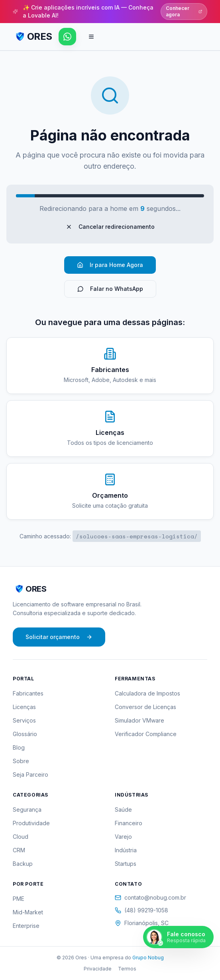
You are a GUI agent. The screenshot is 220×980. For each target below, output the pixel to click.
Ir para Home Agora (110, 265)
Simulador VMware (139, 720)
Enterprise (26, 926)
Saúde (123, 810)
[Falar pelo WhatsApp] (67, 37)
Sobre (21, 761)
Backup (23, 864)
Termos (127, 969)
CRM (19, 850)
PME (19, 899)
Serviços (24, 720)
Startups (126, 864)
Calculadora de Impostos (147, 693)
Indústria (126, 850)
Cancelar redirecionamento (110, 227)
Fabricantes (28, 693)
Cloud (21, 837)
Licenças (24, 707)
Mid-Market (28, 912)
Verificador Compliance (146, 734)
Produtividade (31, 823)
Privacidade (98, 969)
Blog (19, 747)
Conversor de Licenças (145, 707)
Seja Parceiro (30, 774)
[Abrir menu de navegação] (91, 37)
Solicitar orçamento (59, 637)
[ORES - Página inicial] (32, 37)
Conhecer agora (184, 11)
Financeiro (129, 823)
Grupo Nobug (148, 958)
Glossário (25, 734)
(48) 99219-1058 (141, 910)
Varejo (123, 837)
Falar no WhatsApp (110, 289)
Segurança (27, 810)
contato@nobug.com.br (150, 897)
